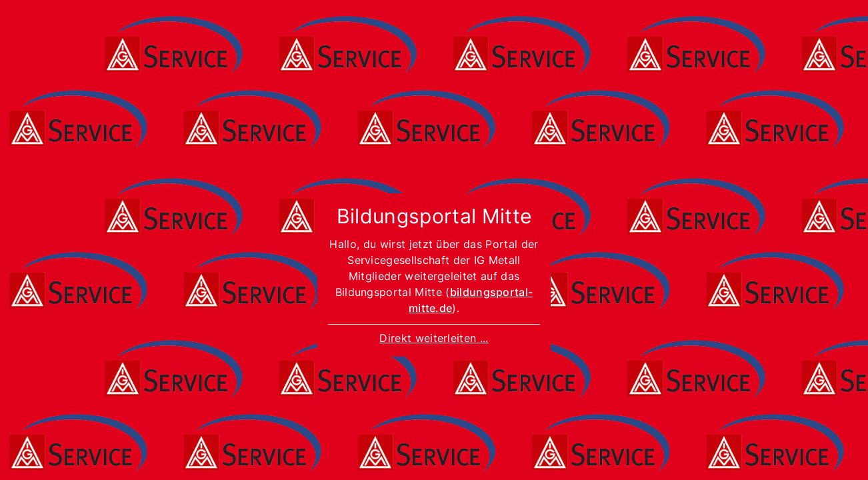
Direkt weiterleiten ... (434, 338)
